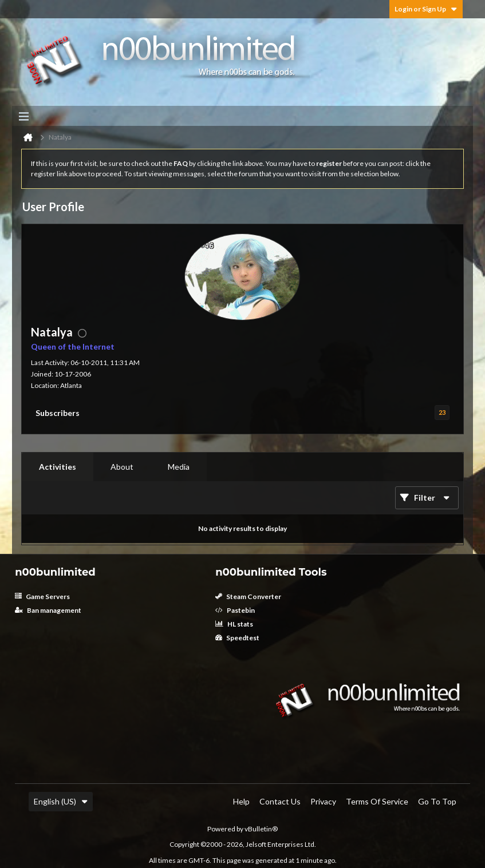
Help (241, 801)
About (122, 467)
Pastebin (235, 610)
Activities (58, 467)
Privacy (323, 801)
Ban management (48, 610)
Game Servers (42, 596)
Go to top (437, 801)
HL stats (234, 624)
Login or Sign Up (426, 9)
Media (179, 467)
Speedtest (237, 638)
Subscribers (58, 413)
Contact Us (280, 801)
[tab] (58, 467)
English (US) (61, 801)
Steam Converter (248, 596)
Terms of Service (377, 801)
